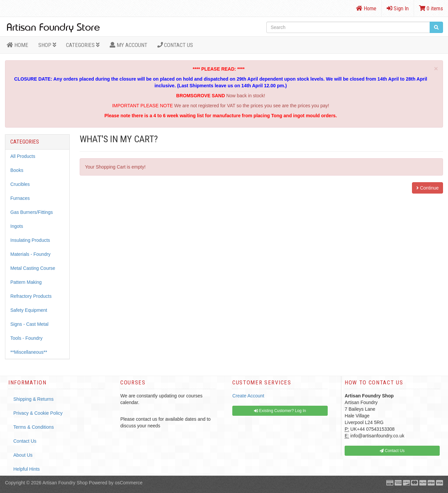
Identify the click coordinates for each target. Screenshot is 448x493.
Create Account (248, 396)
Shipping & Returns (33, 399)
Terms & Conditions (33, 427)
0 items (431, 8)
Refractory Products (31, 296)
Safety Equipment (29, 310)
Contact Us (175, 45)
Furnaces (20, 198)
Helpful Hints (26, 469)
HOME (17, 45)
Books (17, 170)
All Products (23, 156)
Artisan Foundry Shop (65, 483)
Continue (427, 188)
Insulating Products (30, 240)
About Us (23, 455)
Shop (47, 45)
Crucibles (20, 184)
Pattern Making (26, 282)
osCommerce (128, 483)
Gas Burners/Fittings (32, 212)
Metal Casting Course (33, 268)
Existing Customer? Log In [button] (280, 411)
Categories (83, 45)
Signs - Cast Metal (29, 324)
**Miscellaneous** (29, 352)
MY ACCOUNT (128, 45)
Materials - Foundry (30, 254)
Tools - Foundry (26, 338)
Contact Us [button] (392, 451)
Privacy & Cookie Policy (38, 413)
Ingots (17, 226)
